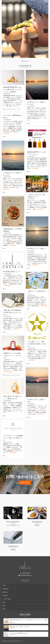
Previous (4, 31)
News (5, 109)
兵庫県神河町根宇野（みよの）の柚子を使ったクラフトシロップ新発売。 (28, 621)
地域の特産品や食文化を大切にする (14, 109)
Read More (16, 106)
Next (46, 31)
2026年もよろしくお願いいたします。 (20, 627)
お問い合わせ (25, 483)
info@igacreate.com (25, 575)
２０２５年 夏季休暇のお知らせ (19, 633)
